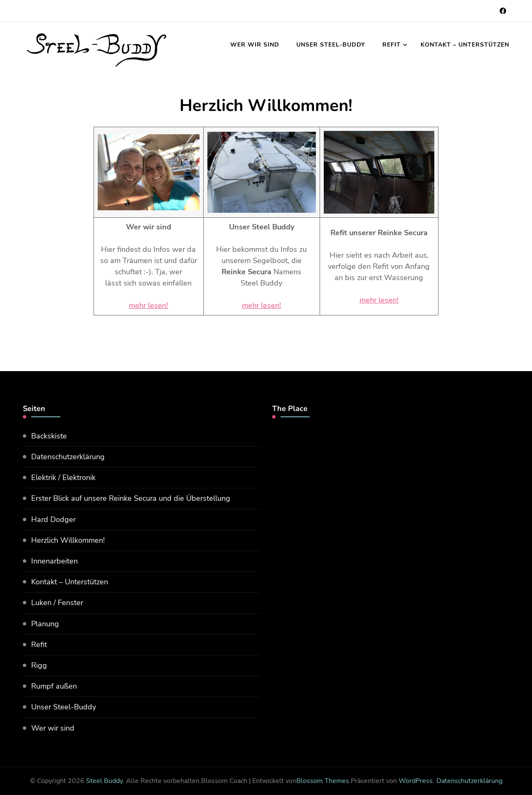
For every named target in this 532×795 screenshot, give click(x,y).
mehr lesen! (148, 305)
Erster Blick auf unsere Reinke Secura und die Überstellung (131, 498)
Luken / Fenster (57, 603)
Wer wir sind (255, 45)
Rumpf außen (54, 686)
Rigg (39, 665)
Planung (45, 624)
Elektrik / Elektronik (63, 477)
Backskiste (49, 436)
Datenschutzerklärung (68, 457)
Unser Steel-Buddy (331, 45)
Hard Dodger (53, 519)
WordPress (416, 781)
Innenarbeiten (54, 561)
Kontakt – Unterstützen (465, 45)
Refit (392, 45)
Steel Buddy (104, 781)
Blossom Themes (323, 781)
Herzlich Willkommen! (68, 540)
